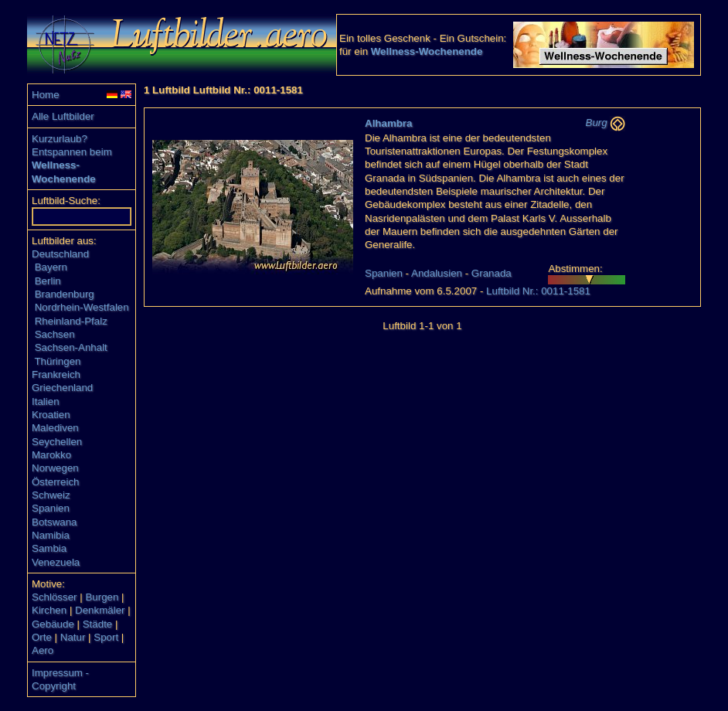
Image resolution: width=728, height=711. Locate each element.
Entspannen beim (72, 152)
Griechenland (62, 388)
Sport (106, 637)
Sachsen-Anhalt (71, 347)
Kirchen (49, 610)
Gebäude (53, 624)
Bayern (51, 267)
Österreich (55, 482)
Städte (98, 624)
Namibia (51, 535)
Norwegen (55, 468)
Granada (492, 273)
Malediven (55, 428)
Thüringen (57, 361)
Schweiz (51, 495)
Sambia (49, 548)
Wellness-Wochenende (427, 51)
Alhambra (388, 123)
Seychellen (57, 442)
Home (46, 95)
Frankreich (56, 374)
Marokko (51, 455)
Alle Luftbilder (63, 116)
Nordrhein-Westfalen (82, 307)
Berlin (48, 281)
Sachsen (55, 334)
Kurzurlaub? (60, 139)
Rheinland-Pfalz (71, 321)
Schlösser (54, 597)
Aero (43, 650)
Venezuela (56, 562)
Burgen (102, 597)
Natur (73, 637)
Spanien (51, 508)
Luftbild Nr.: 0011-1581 (538, 291)
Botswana (54, 522)
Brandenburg (65, 294)
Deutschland (60, 254)
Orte (42, 637)
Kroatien (51, 415)
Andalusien (437, 273)
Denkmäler (100, 610)
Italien (46, 401)
